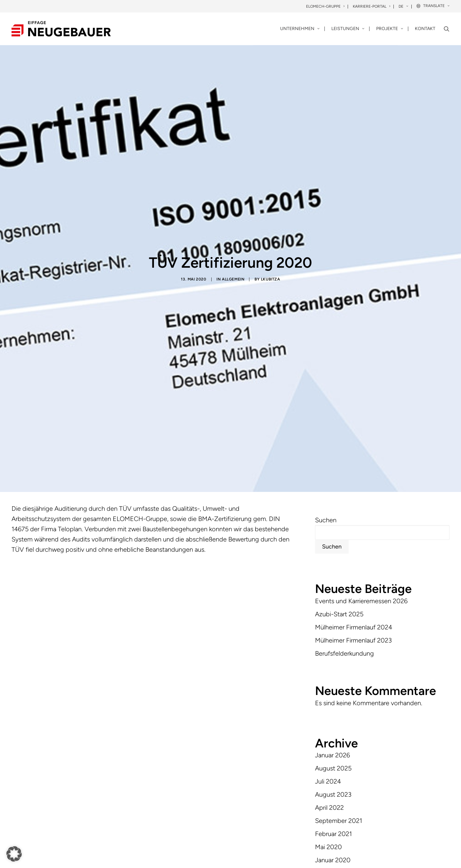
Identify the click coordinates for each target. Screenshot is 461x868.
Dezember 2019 (337, 750)
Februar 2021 (333, 711)
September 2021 (339, 698)
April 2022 (329, 684)
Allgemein (233, 217)
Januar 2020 (333, 737)
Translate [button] (436, 6)
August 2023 (333, 671)
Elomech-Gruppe (325, 6)
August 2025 (333, 645)
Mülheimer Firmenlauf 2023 (353, 517)
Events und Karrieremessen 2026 (361, 477)
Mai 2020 (328, 724)
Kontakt (425, 29)
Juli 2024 (328, 658)
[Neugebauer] (61, 29)
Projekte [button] (390, 29)
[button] (447, 29)
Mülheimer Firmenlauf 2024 (354, 504)
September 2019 (339, 763)
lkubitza (271, 217)
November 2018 (338, 776)
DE (403, 6)
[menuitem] (326, 7)
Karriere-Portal (372, 6)
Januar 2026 (332, 632)
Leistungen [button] (348, 29)
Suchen (326, 397)
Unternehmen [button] (300, 29)
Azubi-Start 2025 (339, 491)
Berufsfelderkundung (344, 530)
